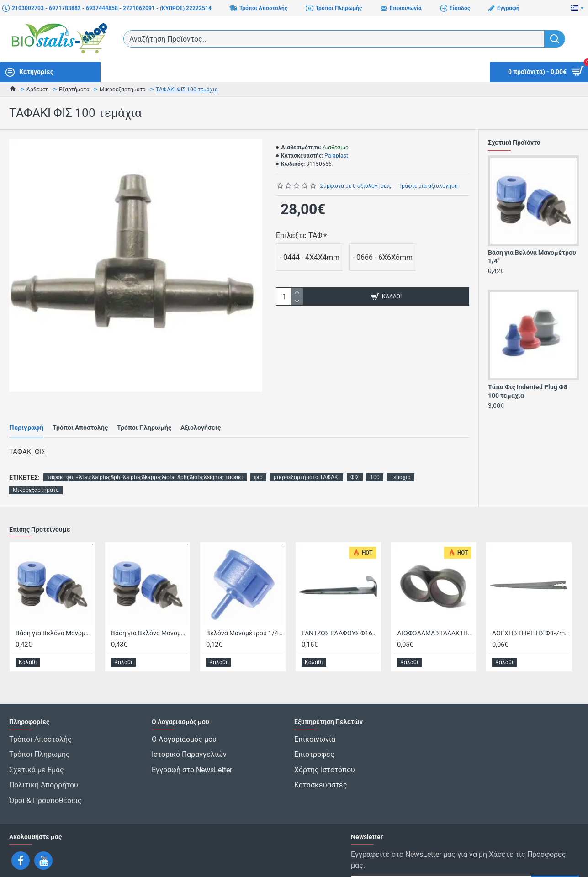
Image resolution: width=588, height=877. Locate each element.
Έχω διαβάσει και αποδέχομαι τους (451, 862)
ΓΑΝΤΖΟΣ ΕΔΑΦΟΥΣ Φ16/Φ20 (340, 616)
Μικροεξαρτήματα (123, 90)
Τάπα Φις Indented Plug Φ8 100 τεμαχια (528, 391)
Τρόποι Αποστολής (80, 419)
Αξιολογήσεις (201, 419)
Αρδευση (38, 90)
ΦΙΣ (355, 460)
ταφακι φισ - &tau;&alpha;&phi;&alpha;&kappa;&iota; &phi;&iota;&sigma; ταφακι (145, 460)
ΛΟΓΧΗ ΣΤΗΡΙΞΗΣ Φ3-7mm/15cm (531, 616)
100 (375, 460)
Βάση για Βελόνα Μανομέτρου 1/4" (532, 257)
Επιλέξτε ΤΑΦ (299, 235)
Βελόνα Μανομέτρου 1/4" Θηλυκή (245, 616)
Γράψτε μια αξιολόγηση (429, 186)
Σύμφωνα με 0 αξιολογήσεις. (356, 186)
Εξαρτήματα (74, 90)
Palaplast (336, 156)
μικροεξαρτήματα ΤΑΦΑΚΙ (307, 460)
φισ (258, 460)
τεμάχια (401, 460)
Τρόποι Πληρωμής (144, 419)
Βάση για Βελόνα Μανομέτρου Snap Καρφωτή (150, 616)
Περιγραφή (26, 419)
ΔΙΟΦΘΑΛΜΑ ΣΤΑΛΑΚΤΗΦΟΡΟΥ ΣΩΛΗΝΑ (436, 616)
